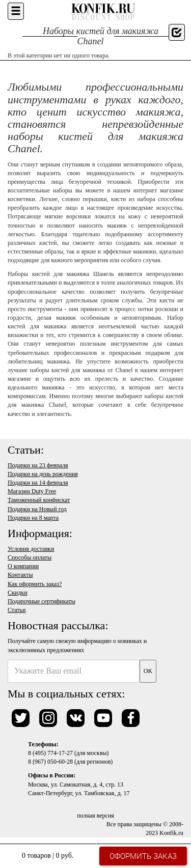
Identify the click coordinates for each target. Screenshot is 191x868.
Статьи (17, 610)
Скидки (18, 593)
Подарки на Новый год (37, 509)
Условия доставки (31, 549)
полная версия (95, 816)
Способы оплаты (30, 557)
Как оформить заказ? (35, 584)
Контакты (20, 575)
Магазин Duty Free (32, 491)
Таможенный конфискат (39, 500)
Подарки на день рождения (43, 474)
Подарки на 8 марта (33, 518)
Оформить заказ (143, 856)
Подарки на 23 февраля (38, 465)
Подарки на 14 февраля (38, 483)
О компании (23, 566)
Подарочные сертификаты (42, 601)
